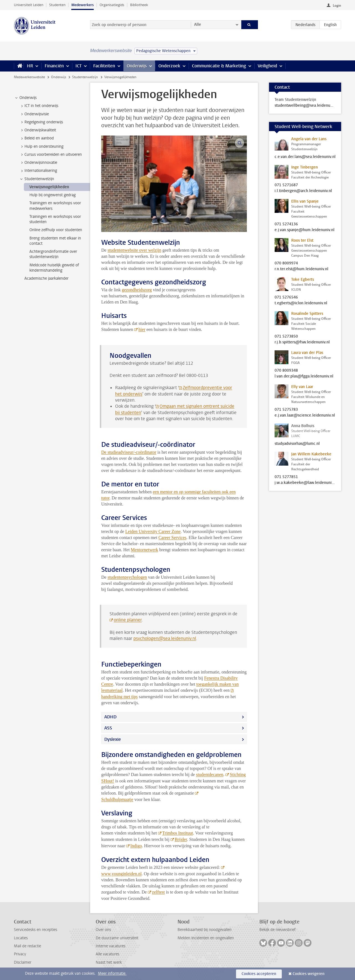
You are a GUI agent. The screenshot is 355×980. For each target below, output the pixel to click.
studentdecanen (210, 774)
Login (337, 6)
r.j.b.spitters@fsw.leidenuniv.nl (302, 342)
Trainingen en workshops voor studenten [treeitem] (55, 219)
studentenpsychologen (127, 577)
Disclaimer (23, 962)
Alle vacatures (107, 954)
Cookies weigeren (309, 974)
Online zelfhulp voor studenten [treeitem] (56, 230)
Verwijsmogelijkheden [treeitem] (49, 187)
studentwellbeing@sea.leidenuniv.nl (305, 106)
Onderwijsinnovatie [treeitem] (38, 163)
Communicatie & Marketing (219, 66)
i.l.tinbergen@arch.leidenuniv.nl (303, 191)
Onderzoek (169, 66)
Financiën (54, 66)
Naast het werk (109, 962)
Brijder (181, 839)
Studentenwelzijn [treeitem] (37, 179)
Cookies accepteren (259, 974)
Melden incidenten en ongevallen (206, 938)
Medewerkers (83, 5)
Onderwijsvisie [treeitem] (34, 114)
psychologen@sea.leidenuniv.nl (165, 638)
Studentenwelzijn (85, 77)
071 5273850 (286, 336)
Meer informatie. (112, 973)
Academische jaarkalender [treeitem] (46, 278)
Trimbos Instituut (178, 833)
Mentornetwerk (145, 550)
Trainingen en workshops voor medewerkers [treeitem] (55, 206)
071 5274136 (286, 224)
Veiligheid (267, 66)
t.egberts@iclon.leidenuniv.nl (301, 303)
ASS (108, 728)
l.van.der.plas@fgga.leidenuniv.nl (304, 376)
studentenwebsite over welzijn (135, 250)
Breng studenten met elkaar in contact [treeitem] (55, 241)
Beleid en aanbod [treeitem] (36, 138)
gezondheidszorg (137, 290)
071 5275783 (286, 410)
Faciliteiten (104, 66)
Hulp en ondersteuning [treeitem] (41, 147)
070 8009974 (286, 263)
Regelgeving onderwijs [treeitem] (41, 122)
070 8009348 (286, 371)
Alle (198, 25)
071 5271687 (286, 185)
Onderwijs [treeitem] (25, 98)
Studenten (57, 5)
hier (142, 329)
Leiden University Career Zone (153, 531)
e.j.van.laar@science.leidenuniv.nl (305, 415)
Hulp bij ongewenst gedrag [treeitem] (53, 195)
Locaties (21, 938)
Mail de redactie (27, 946)
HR (30, 66)
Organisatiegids (112, 5)
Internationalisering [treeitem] (38, 171)
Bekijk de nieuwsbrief (277, 930)
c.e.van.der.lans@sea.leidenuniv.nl (305, 157)
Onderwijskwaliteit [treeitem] (38, 130)
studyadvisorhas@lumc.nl (297, 444)
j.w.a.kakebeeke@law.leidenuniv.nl (305, 483)
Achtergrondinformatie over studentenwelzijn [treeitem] (53, 254)
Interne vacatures (111, 946)
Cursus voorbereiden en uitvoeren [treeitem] (50, 155)
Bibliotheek (139, 5)
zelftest (158, 892)
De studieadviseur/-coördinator (129, 452)
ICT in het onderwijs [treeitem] (39, 106)
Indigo (136, 846)
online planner (128, 620)
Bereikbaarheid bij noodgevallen (205, 930)
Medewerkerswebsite (29, 77)
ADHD (110, 717)
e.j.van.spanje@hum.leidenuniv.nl (305, 230)
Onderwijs (137, 66)
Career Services (172, 538)
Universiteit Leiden (29, 5)
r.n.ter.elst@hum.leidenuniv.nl (301, 269)
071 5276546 (286, 297)
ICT (78, 66)
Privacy (20, 954)
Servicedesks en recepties (35, 930)
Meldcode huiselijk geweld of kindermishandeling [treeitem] (54, 268)
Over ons (103, 930)
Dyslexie (113, 739)
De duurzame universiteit (117, 938)
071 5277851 (286, 477)
